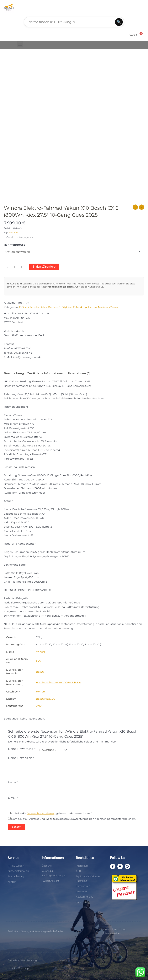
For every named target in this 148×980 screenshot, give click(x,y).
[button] (20, 44)
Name (13, 783)
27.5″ (39, 706)
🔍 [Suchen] (119, 22)
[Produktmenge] (15, 267)
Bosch (40, 672)
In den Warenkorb (44, 267)
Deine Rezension (21, 758)
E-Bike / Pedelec (29, 307)
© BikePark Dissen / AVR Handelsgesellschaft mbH (36, 932)
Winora (113, 307)
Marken (103, 307)
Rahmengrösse (15, 245)
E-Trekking (80, 307)
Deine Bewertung (22, 749)
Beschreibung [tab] (14, 373)
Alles (44, 307)
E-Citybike (65, 307)
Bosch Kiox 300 (46, 699)
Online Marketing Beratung (22, 961)
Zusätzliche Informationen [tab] (46, 373)
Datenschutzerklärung (41, 814)
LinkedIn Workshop (18, 968)
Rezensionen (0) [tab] (79, 373)
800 (39, 661)
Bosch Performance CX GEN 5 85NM (58, 683)
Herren (92, 307)
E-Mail (13, 798)
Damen (53, 307)
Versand (13, 233)
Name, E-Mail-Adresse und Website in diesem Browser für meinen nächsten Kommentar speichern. (74, 819)
